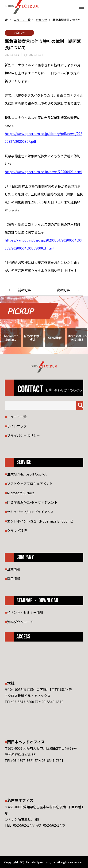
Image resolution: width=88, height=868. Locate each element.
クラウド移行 (17, 531)
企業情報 (14, 569)
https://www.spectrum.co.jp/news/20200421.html (43, 172)
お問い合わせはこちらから (64, 390)
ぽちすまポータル (33, 338)
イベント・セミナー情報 (25, 612)
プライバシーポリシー (23, 436)
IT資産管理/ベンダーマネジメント (32, 502)
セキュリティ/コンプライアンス (30, 512)
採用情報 (14, 579)
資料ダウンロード (20, 622)
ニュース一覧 (17, 417)
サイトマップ (17, 426)
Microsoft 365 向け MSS (77, 338)
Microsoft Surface (11, 338)
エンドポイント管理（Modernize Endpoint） (41, 521)
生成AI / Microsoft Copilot (27, 474)
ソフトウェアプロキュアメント (30, 484)
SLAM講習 (55, 338)
